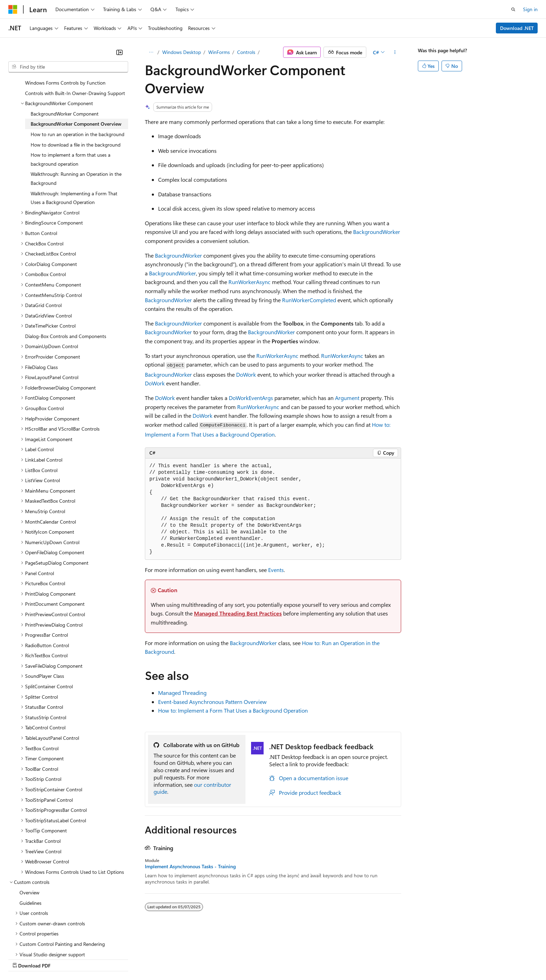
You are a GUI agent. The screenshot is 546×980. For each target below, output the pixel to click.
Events (276, 570)
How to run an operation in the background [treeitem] (77, 95)
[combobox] (68, 67)
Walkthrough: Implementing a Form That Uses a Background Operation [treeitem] (74, 159)
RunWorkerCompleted (309, 300)
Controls (246, 52)
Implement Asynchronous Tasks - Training (190, 867)
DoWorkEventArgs (251, 398)
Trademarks (289, 959)
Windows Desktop (182, 52)
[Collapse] (119, 52)
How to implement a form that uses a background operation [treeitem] (71, 120)
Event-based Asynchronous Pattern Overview (212, 702)
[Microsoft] (13, 9)
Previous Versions (63, 959)
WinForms (219, 52)
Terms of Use (254, 959)
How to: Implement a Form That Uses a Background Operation (233, 710)
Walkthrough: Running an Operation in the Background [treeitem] (76, 139)
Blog (95, 959)
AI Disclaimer (22, 959)
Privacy (152, 959)
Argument (347, 398)
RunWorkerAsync (249, 282)
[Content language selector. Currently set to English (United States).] (40, 942)
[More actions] (395, 52)
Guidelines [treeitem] (30, 864)
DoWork (246, 374)
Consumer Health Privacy (200, 959)
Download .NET (517, 28)
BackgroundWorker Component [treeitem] (65, 75)
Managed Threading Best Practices (238, 613)
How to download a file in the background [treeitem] (76, 106)
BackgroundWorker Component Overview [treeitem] (76, 85)
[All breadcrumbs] (151, 52)
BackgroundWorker (377, 232)
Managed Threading (182, 693)
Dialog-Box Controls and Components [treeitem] (66, 297)
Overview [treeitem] (29, 853)
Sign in (530, 9)
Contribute (125, 959)
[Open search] (513, 9)
